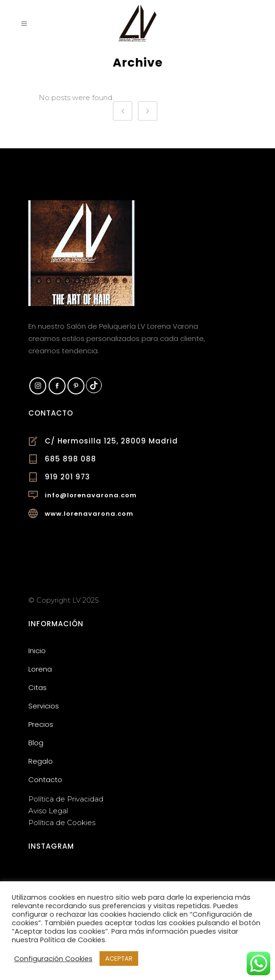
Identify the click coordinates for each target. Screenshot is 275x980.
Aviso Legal (48, 811)
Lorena (40, 669)
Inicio (37, 651)
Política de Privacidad (66, 799)
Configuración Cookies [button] (53, 959)
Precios (41, 724)
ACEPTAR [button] (119, 959)
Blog (36, 743)
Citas (37, 687)
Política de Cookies (62, 822)
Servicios (44, 706)
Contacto (45, 780)
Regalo (41, 761)
